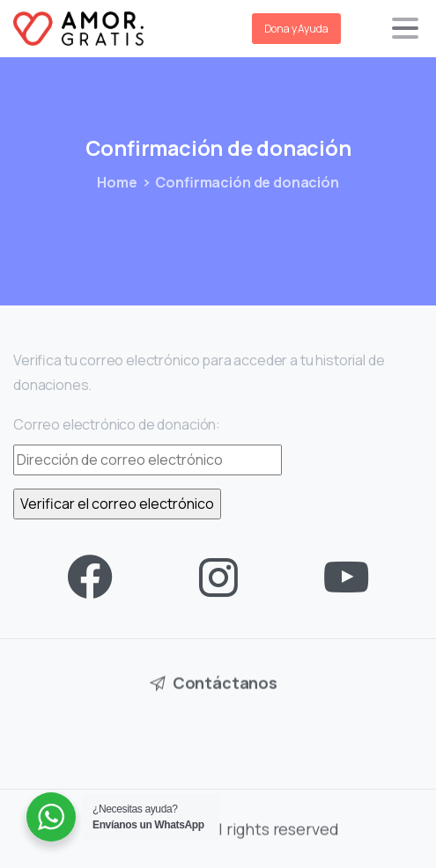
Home (117, 182)
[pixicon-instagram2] (218, 578)
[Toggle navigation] (405, 28)
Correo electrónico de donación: (117, 424)
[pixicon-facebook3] (90, 578)
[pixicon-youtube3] (346, 578)
